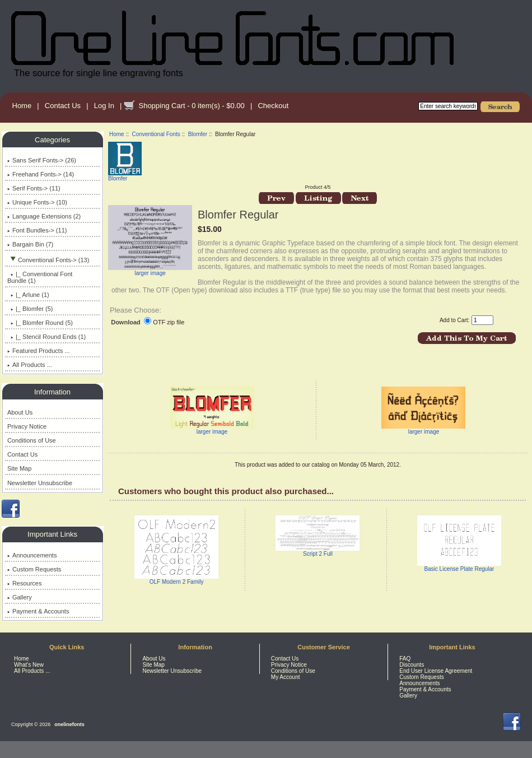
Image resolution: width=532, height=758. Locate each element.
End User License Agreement (436, 671)
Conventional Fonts (156, 134)
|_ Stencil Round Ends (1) (46, 337)
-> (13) (48, 260)
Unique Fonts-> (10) (37, 202)
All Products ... (30, 365)
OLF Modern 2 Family (177, 582)
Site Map (19, 468)
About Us (20, 412)
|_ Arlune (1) (28, 295)
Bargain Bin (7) (30, 244)
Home (22, 106)
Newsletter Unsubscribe (40, 483)
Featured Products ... (39, 351)
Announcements (32, 555)
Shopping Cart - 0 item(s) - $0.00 (191, 106)
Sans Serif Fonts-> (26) (42, 160)
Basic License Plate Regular (459, 569)
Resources (25, 583)
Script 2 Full (318, 554)
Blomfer (198, 134)
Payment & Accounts (38, 611)
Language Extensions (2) (44, 216)
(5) (30, 309)
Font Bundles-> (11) (37, 230)
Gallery (20, 597)
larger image (212, 429)
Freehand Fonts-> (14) (41, 174)
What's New (29, 665)
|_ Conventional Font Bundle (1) (40, 277)
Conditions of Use (32, 440)
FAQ (405, 659)
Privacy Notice (27, 426)
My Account (286, 677)
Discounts (412, 665)
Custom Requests (34, 569)
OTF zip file (169, 322)
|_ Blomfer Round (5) (40, 323)
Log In (104, 106)
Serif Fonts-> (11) (34, 188)
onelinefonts (69, 724)
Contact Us (63, 106)
